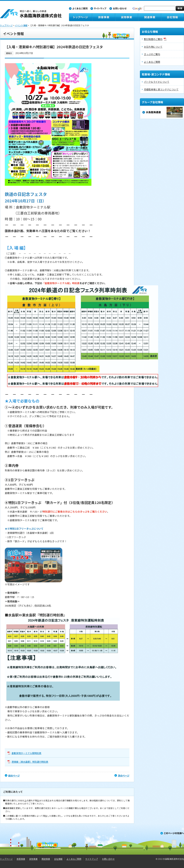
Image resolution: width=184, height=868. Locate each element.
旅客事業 (21, 859)
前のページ (14, 775)
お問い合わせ (108, 859)
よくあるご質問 (152, 62)
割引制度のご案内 (153, 39)
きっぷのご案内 (152, 54)
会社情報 (58, 859)
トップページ (6, 25)
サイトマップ (92, 859)
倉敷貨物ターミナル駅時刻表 (26, 753)
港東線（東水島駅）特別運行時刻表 (30, 762)
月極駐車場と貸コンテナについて (161, 89)
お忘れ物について (153, 47)
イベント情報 (21, 25)
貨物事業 (33, 859)
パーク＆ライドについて (157, 82)
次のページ (124, 775)
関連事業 (46, 859)
